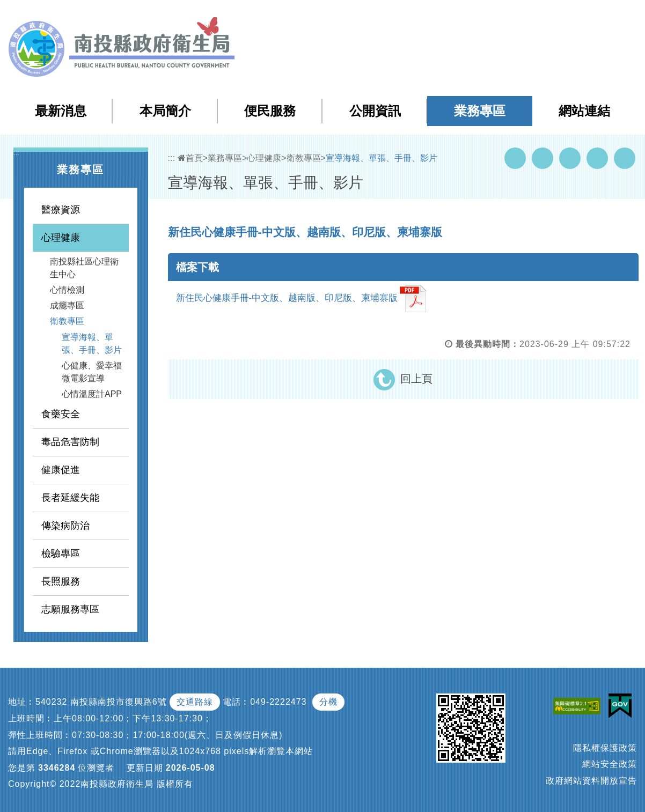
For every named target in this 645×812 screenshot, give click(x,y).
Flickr (597, 158)
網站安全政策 (610, 764)
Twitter (570, 158)
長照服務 (61, 581)
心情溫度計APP (92, 394)
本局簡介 (165, 111)
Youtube (543, 158)
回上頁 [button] (416, 379)
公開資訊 (375, 111)
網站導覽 (443, 15)
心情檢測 (67, 290)
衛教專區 (67, 321)
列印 (625, 158)
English (565, 15)
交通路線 (195, 702)
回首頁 (527, 15)
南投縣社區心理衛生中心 (84, 268)
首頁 (190, 158)
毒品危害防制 (70, 442)
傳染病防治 (65, 526)
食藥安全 (61, 414)
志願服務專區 (70, 609)
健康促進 (61, 470)
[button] (594, 16)
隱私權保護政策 (605, 748)
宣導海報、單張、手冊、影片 (92, 344)
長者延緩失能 (70, 498)
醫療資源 (61, 210)
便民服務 (270, 111)
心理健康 (61, 238)
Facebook (515, 158)
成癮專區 (67, 305)
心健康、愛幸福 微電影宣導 (92, 372)
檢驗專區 (61, 553)
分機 (328, 702)
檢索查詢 (486, 15)
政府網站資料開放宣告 (591, 781)
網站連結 (584, 111)
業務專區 (480, 111)
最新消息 (61, 111)
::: (421, 16)
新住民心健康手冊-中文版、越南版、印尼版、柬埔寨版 (301, 299)
